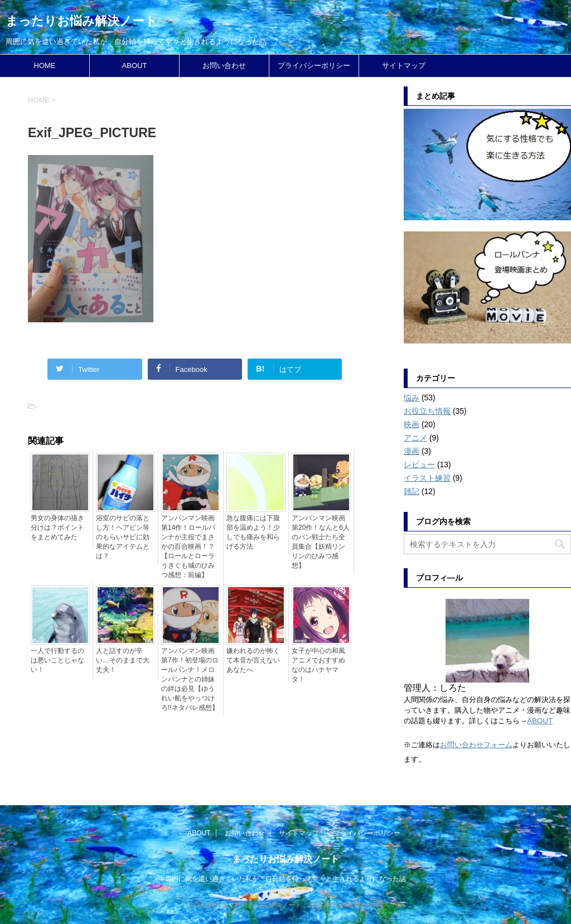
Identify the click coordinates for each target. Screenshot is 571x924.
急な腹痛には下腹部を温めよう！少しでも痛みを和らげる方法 (253, 532)
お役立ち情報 (427, 411)
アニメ (415, 438)
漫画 (412, 451)
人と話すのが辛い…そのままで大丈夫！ (123, 660)
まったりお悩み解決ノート (81, 21)
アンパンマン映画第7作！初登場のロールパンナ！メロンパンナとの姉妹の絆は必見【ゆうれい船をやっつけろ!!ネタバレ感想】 (190, 679)
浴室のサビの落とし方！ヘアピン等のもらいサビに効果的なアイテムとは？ (123, 537)
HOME (45, 66)
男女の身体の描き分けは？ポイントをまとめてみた (57, 528)
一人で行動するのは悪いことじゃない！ (57, 660)
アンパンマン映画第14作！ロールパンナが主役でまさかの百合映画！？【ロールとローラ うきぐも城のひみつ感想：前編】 (188, 546)
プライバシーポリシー (314, 66)
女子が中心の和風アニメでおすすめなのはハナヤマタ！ (318, 665)
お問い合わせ (224, 66)
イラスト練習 (427, 478)
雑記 (412, 491)
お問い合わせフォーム (476, 745)
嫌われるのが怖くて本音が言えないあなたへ (253, 660)
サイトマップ (404, 66)
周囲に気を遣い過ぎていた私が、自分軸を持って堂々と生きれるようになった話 (285, 879)
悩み (412, 398)
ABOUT (135, 66)
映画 (412, 424)
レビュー (419, 465)
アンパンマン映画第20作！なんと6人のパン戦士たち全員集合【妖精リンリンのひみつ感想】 (321, 542)
